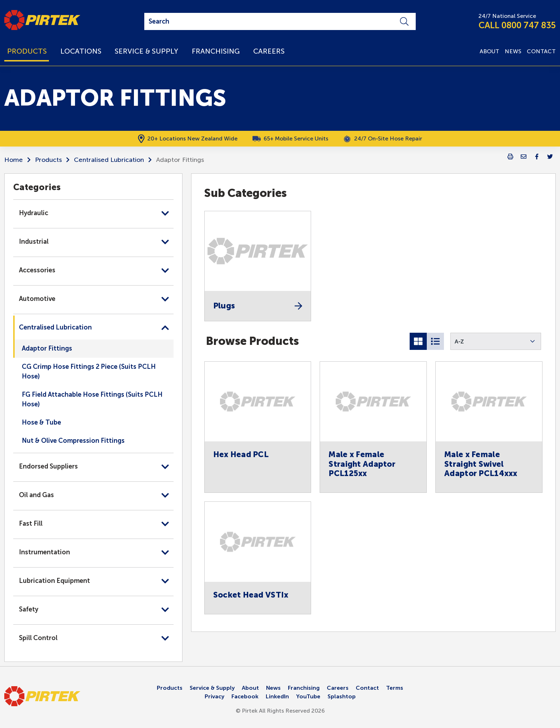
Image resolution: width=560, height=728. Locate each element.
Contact (367, 688)
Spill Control (38, 638)
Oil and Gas (36, 495)
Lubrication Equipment (54, 581)
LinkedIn (277, 696)
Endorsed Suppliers (48, 466)
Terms (395, 688)
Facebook (245, 696)
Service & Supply (212, 688)
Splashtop (342, 696)
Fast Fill (31, 524)
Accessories (37, 270)
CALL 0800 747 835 (517, 25)
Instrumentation (44, 552)
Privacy (214, 696)
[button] (496, 341)
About (250, 688)
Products (48, 160)
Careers (338, 688)
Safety (29, 609)
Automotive (37, 299)
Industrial (34, 242)
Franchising (304, 688)
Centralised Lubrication (109, 160)
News (273, 688)
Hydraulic (34, 213)
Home (14, 160)
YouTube (308, 696)
